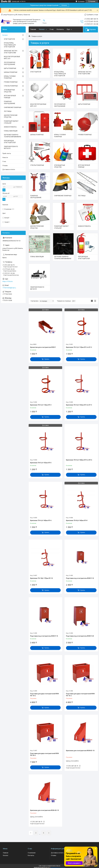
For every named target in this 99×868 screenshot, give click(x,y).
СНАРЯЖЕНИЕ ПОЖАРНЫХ (63, 196)
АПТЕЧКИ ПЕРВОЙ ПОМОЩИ (84, 166)
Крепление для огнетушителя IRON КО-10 (80, 751)
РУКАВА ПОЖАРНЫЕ (85, 135)
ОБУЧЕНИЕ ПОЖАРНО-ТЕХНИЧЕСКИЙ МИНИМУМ (63, 258)
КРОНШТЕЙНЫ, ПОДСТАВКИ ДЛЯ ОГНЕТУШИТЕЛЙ (60, 74)
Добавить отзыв (93, 15)
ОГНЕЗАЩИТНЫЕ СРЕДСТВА (60, 166)
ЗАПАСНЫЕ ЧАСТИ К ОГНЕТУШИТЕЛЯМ (85, 73)
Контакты (60, 29)
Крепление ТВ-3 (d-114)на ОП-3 (41, 405)
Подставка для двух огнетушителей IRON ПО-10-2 (44, 695)
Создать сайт (16, 1)
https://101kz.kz (8, 281)
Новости (5, 157)
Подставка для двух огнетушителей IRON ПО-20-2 (44, 754)
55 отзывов (81, 1)
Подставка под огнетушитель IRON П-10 (80, 578)
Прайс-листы (7, 153)
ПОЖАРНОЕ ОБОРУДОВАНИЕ (36, 197)
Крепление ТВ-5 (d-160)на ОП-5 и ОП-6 (79, 460)
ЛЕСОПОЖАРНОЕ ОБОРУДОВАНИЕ (60, 105)
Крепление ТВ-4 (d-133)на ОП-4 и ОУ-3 (79, 405)
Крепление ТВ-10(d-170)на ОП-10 (41, 578)
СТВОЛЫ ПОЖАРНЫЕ (37, 165)
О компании (32, 853)
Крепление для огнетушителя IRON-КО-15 (44, 810)
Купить (47, 359)
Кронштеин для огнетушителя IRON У (43, 347)
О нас (52, 29)
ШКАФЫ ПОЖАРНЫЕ (37, 135)
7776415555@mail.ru (9, 288)
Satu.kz (58, 866)
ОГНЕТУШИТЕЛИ (36, 72)
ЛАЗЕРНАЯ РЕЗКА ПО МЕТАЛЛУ (37, 288)
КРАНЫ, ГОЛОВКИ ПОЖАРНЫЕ (60, 136)
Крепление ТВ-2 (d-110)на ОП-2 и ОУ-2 (79, 347)
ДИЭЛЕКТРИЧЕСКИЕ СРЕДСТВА (37, 227)
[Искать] (44, 21)
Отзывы (5, 166)
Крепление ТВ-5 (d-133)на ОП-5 (41, 463)
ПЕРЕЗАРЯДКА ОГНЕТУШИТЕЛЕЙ (84, 258)
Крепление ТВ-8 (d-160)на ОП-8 (77, 520)
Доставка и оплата (9, 169)
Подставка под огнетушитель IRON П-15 (44, 636)
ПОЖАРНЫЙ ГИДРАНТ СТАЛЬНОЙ (61, 227)
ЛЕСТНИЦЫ (82, 196)
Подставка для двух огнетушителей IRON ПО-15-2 (80, 695)
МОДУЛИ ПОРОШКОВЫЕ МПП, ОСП (38, 105)
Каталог (64, 5)
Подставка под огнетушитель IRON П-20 (80, 636)
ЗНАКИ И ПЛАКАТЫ (84, 226)
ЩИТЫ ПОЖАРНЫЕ (84, 104)
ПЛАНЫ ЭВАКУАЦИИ (37, 257)
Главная (33, 29)
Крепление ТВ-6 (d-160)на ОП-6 (41, 520)
